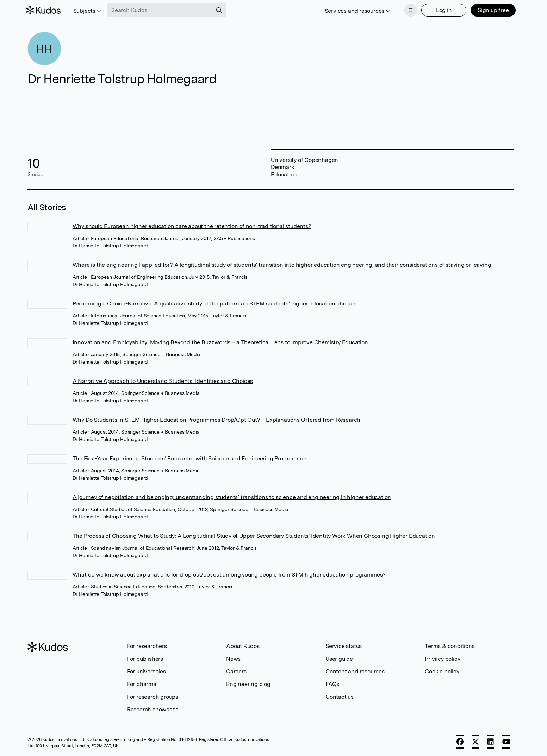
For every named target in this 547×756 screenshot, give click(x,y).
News (233, 658)
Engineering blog (248, 683)
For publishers (145, 658)
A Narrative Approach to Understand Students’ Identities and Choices (163, 380)
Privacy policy (442, 658)
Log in (443, 10)
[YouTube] (506, 741)
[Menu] (409, 10)
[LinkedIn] (491, 741)
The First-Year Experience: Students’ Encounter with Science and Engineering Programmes (190, 458)
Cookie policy (442, 671)
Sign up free (492, 10)
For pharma (142, 683)
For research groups (153, 696)
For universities (146, 671)
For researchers (147, 645)
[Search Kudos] (161, 10)
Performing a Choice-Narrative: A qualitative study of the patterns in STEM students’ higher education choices (215, 303)
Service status (344, 645)
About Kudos (243, 645)
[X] (475, 741)
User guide (339, 658)
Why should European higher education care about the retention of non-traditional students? (192, 225)
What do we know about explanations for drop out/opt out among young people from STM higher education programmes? (229, 574)
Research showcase (153, 709)
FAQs (332, 683)
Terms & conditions (450, 645)
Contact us (340, 696)
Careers (236, 671)
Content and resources (355, 671)
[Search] (220, 10)
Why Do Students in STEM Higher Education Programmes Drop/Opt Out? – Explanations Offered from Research (217, 419)
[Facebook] (460, 741)
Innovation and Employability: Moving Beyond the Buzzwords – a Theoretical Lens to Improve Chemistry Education (220, 342)
